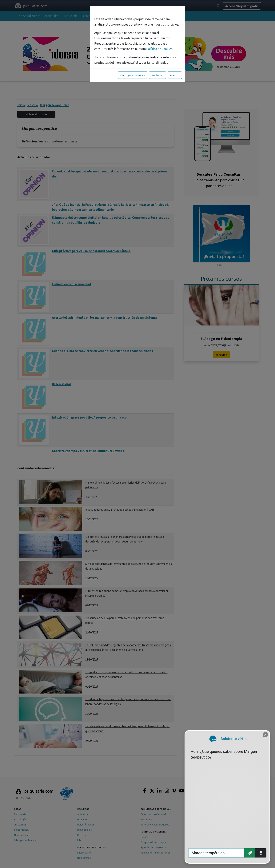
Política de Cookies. (160, 49)
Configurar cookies (133, 75)
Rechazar (157, 75)
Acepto (175, 75)
